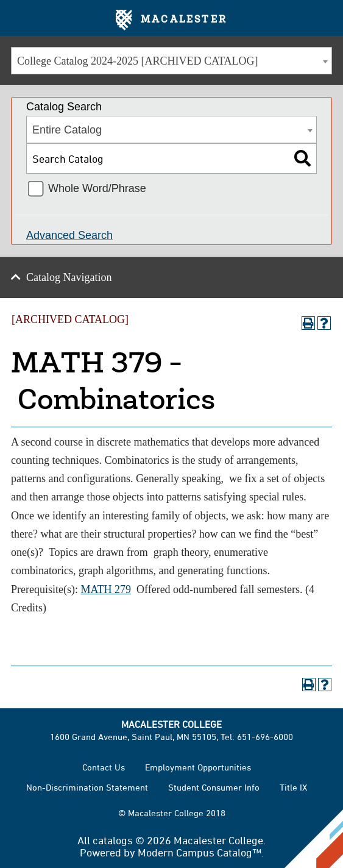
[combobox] (171, 61)
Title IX (293, 787)
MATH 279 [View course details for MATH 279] (106, 589)
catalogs (113, 840)
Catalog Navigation (69, 277)
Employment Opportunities (198, 767)
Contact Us (104, 767)
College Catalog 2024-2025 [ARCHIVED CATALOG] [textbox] (138, 61)
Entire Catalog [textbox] (67, 130)
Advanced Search (69, 235)
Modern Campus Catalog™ (200, 852)
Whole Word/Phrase (97, 188)
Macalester (171, 20)
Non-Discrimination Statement (87, 787)
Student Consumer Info (214, 787)
